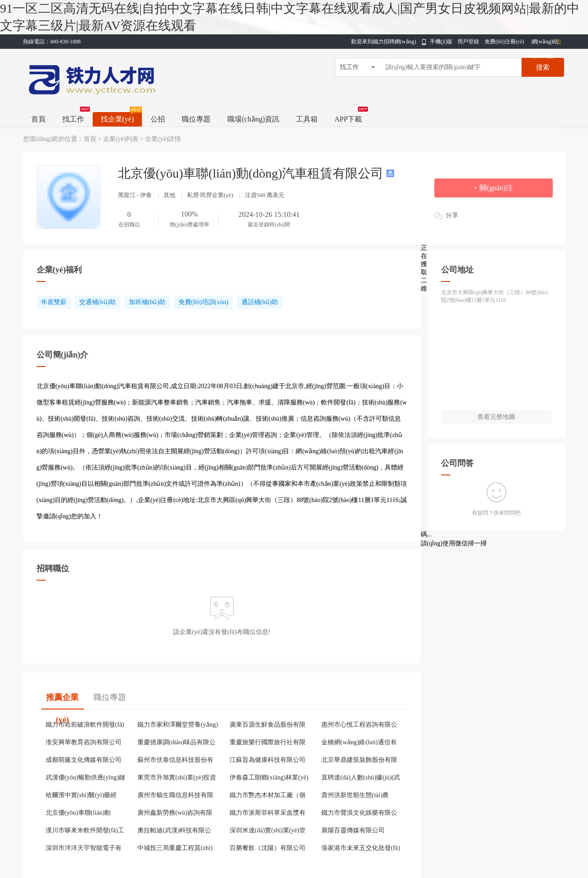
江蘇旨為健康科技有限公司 (268, 760)
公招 (158, 119)
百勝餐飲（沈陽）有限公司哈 (268, 849)
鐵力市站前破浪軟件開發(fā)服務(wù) (85, 726)
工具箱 (307, 119)
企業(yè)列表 (121, 139)
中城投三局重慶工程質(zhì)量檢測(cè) (175, 849)
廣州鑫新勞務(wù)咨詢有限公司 (175, 814)
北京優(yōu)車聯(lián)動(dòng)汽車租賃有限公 (78, 814)
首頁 (38, 119)
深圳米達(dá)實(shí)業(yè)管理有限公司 (268, 831)
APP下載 (348, 119)
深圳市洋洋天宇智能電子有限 (84, 849)
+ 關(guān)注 (493, 188)
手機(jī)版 (441, 42)
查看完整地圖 (496, 417)
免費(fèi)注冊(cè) (504, 42)
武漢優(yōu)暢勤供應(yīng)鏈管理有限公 (86, 779)
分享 (452, 215)
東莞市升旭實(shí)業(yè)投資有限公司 (177, 779)
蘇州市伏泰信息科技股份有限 (175, 761)
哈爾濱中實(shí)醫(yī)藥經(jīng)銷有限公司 (81, 796)
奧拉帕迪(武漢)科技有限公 (174, 830)
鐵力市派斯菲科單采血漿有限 (268, 814)
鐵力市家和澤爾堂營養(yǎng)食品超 (178, 726)
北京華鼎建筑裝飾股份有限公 (359, 761)
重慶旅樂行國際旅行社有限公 (268, 743)
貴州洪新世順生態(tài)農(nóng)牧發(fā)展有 (355, 796)
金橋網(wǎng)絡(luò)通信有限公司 (359, 743)
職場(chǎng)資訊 (253, 119)
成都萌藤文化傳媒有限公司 (84, 760)
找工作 (73, 119)
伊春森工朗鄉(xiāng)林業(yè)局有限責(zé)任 (269, 779)
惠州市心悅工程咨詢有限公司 (359, 726)
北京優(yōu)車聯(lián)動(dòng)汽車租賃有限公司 (252, 173)
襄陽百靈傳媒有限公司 (353, 830)
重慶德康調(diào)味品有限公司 (176, 743)
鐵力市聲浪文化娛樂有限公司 (359, 814)
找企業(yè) (118, 119)
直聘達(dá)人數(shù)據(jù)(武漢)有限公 (361, 779)
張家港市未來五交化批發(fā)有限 (361, 849)
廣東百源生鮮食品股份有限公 (268, 726)
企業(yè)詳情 (163, 139)
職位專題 (196, 119)
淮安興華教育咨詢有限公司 (84, 742)
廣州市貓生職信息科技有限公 (175, 796)
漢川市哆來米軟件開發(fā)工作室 (85, 831)
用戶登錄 (468, 42)
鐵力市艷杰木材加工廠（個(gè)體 (268, 796)
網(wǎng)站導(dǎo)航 (545, 44)
